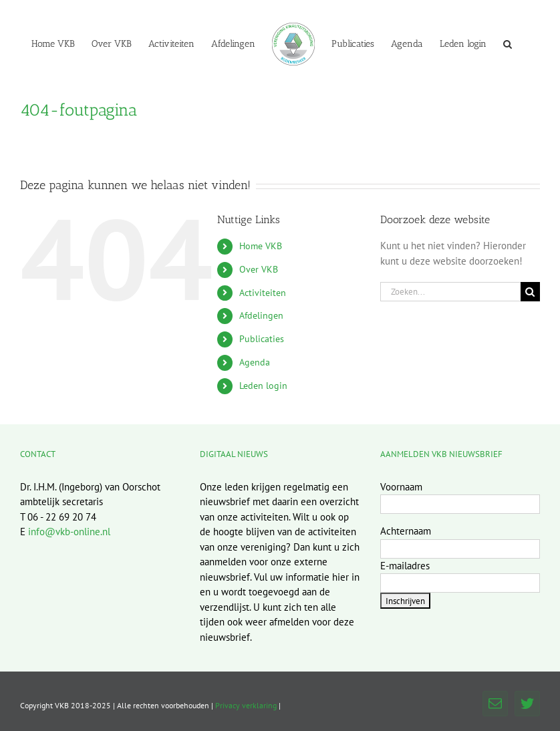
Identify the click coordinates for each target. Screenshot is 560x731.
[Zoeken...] (450, 292)
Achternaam (406, 531)
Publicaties (262, 339)
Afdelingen (261, 315)
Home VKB (261, 246)
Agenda (255, 362)
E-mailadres (405, 566)
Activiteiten (263, 293)
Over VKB (259, 269)
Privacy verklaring (246, 705)
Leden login (263, 386)
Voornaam (401, 487)
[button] (508, 43)
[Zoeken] (530, 292)
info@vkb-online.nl (69, 532)
